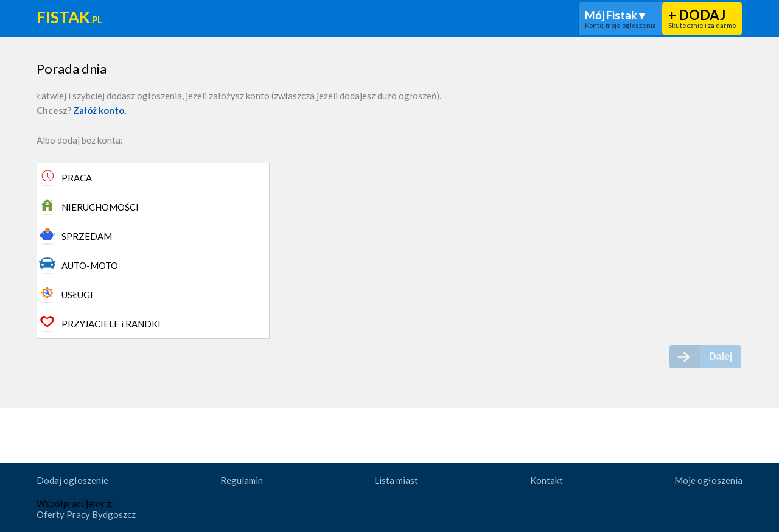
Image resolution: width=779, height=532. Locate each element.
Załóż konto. (100, 110)
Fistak (69, 18)
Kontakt (547, 480)
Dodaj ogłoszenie (72, 480)
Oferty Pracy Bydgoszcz (86, 514)
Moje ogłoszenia (708, 480)
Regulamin (242, 480)
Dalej (721, 356)
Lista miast (396, 480)
